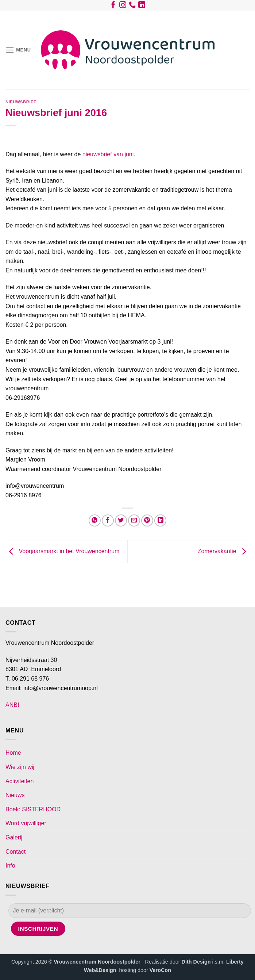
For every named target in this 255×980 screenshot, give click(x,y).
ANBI (12, 705)
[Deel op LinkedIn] (160, 520)
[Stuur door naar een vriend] (134, 520)
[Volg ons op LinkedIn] (142, 6)
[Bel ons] (132, 6)
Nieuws (15, 795)
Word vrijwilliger (26, 823)
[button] (18, 50)
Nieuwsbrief (21, 102)
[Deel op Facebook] (108, 520)
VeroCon (160, 970)
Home (13, 753)
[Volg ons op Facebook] (113, 6)
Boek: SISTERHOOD (33, 809)
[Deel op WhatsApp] (95, 520)
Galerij (14, 837)
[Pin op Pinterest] (147, 520)
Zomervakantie (224, 551)
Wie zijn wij (20, 767)
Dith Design (196, 962)
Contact (16, 852)
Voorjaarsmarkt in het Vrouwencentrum (62, 551)
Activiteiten (20, 781)
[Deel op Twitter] (121, 520)
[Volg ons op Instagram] (123, 6)
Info (10, 866)
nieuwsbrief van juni (108, 154)
